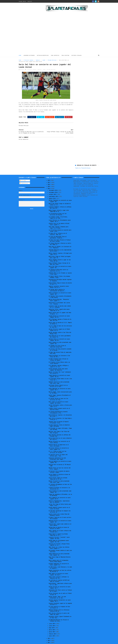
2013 (49, 633)
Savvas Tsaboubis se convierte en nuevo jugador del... (60, 196)
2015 (49, 181)
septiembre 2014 (54, 191)
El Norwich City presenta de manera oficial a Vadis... (59, 467)
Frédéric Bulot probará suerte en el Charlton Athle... (59, 404)
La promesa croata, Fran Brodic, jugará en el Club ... (58, 212)
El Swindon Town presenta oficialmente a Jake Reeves (60, 292)
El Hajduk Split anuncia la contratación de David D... (57, 285)
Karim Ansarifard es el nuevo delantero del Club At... (60, 434)
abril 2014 (52, 625)
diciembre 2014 (54, 185)
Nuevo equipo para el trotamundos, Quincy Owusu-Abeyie (59, 556)
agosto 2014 (53, 194)
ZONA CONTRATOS (55, 55)
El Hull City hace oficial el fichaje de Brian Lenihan (60, 236)
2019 (49, 175)
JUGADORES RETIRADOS (29, 55)
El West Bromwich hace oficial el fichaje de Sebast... (58, 354)
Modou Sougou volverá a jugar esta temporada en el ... (59, 206)
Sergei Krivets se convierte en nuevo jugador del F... (60, 582)
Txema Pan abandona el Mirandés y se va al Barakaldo (60, 490)
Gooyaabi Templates (45, 642)
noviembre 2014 (54, 187)
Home (20, 55)
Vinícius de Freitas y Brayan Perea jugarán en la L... (59, 539)
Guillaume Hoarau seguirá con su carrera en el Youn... (58, 381)
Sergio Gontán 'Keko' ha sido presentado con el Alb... (57, 592)
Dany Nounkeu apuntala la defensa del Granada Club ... (60, 430)
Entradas (23, 176)
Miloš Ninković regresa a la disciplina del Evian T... (60, 411)
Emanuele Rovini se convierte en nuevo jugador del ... (60, 516)
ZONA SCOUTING (65, 55)
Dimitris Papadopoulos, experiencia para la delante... (59, 497)
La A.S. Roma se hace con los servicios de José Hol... (60, 321)
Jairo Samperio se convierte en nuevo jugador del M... (60, 493)
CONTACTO (30, 1)
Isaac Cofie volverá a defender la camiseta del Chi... (59, 572)
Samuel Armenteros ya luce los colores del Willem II (60, 566)
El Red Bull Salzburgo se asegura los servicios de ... (60, 506)
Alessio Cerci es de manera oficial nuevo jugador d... (59, 219)
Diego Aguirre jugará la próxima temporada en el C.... (58, 530)
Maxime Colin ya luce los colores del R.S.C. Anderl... (60, 463)
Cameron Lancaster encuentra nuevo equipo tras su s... (59, 282)
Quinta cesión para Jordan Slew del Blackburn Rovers (59, 510)
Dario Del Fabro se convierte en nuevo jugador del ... (60, 262)
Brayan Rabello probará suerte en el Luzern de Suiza (59, 503)
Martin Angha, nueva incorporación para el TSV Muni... (60, 388)
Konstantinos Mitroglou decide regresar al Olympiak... (60, 275)
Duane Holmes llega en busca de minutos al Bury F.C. (60, 279)
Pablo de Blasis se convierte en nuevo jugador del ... (60, 288)
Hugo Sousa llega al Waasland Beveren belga (60, 553)
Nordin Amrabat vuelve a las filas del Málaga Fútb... (60, 328)
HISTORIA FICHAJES (77, 55)
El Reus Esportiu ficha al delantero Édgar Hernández (59, 421)
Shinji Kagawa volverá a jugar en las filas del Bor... (60, 255)
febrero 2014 (53, 629)
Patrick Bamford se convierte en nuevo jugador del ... (60, 457)
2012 (49, 635)
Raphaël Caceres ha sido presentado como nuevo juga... (59, 378)
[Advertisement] (29, 29)
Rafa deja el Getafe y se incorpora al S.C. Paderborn (60, 242)
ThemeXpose (28, 642)
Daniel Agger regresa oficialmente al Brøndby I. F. (60, 391)
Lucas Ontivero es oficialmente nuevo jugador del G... (60, 216)
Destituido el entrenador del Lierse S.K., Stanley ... (59, 298)
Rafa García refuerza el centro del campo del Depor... (59, 609)
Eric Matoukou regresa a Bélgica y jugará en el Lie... (59, 361)
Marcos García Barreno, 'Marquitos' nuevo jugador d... (59, 295)
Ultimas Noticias (52, 60)
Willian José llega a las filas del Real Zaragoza (59, 427)
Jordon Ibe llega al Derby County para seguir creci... (60, 500)
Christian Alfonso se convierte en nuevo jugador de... (59, 444)
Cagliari (38, 60)
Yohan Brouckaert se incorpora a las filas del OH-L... (59, 351)
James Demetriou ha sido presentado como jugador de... (59, 549)
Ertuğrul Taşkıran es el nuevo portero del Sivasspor (60, 513)
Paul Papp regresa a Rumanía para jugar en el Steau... (59, 222)
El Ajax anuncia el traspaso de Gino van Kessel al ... (59, 602)
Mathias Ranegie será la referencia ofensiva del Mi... (59, 605)
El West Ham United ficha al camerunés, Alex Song (60, 348)
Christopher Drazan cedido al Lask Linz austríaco (60, 546)
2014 (49, 184)
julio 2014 (52, 619)
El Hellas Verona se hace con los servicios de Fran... (58, 394)
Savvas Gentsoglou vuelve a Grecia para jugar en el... (60, 401)
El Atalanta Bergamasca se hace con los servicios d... (60, 480)
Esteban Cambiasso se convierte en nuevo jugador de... (59, 559)
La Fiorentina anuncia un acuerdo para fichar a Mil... (60, 226)
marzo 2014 (52, 627)
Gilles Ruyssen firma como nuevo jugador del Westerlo (58, 364)
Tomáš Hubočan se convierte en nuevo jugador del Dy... (59, 371)
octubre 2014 (53, 189)
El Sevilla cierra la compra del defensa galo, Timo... (58, 450)
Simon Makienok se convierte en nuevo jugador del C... (60, 384)
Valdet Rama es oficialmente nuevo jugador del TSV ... (59, 536)
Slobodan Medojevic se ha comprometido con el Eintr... (60, 245)
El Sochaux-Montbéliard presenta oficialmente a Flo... (58, 407)
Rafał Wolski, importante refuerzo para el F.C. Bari (60, 579)
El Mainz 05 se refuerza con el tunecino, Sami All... (58, 229)
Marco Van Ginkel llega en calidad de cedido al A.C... (60, 199)
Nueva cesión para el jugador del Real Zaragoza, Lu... (60, 308)
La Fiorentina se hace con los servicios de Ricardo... (58, 209)
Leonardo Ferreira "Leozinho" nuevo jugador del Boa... (59, 533)
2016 (49, 179)
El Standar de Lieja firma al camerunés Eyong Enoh (57, 341)
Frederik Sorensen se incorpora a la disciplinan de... (59, 483)
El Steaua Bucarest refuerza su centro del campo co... (60, 239)
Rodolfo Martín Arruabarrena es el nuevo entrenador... (59, 440)
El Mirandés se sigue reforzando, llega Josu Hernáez (60, 424)
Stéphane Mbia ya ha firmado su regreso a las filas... (60, 269)
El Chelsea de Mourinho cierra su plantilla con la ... (58, 265)
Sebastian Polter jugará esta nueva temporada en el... (59, 305)
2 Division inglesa (28, 60)
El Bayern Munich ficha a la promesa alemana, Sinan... (59, 272)
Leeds (44, 60)
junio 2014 (52, 621)
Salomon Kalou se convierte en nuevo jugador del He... (59, 335)
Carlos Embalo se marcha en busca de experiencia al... (59, 470)
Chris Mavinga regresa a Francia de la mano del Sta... (60, 315)
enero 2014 (52, 631)
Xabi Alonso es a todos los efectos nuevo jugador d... (59, 543)
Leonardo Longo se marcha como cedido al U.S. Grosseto (60, 302)
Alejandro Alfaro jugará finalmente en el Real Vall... (60, 612)
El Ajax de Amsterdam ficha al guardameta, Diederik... (58, 232)
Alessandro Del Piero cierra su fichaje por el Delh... (60, 586)
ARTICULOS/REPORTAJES (43, 55)
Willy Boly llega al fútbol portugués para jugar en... (60, 252)
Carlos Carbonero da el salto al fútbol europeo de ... (60, 589)
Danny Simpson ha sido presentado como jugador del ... (60, 338)
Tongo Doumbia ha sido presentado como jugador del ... (60, 487)
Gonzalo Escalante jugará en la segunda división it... (60, 599)
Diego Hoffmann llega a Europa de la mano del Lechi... (59, 259)
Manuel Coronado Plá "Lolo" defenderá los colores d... (60, 368)
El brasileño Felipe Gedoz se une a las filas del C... (60, 374)
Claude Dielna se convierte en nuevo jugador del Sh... (59, 312)
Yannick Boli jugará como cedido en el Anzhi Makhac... (60, 520)
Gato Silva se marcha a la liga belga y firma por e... (60, 414)
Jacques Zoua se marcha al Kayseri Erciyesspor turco (59, 417)
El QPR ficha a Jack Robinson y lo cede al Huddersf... (60, 563)
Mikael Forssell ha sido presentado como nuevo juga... (59, 477)
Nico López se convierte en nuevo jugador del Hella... (58, 397)
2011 (49, 638)
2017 (49, 177)
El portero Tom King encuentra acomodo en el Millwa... (60, 345)
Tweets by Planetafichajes (83, 63)
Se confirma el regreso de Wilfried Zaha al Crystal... (59, 576)
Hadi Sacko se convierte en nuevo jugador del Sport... (58, 569)
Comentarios (24, 178)
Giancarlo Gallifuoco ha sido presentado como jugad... (57, 454)
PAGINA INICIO (22, 1)
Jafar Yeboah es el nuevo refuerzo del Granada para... (60, 526)
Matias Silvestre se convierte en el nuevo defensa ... (59, 437)
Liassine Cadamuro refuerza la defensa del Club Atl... (60, 203)
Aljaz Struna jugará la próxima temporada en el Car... (58, 473)
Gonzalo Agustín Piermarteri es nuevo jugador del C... (60, 596)
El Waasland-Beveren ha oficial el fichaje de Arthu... (59, 615)
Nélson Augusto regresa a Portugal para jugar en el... (60, 249)
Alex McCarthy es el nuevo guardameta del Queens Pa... (60, 331)
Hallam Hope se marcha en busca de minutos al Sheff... (59, 523)
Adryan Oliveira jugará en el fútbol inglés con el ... (59, 325)
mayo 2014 (52, 623)
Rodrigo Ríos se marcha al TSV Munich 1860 (60, 460)
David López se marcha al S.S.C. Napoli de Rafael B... (60, 318)
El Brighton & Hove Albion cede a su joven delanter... (59, 358)
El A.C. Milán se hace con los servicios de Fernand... (57, 447)
